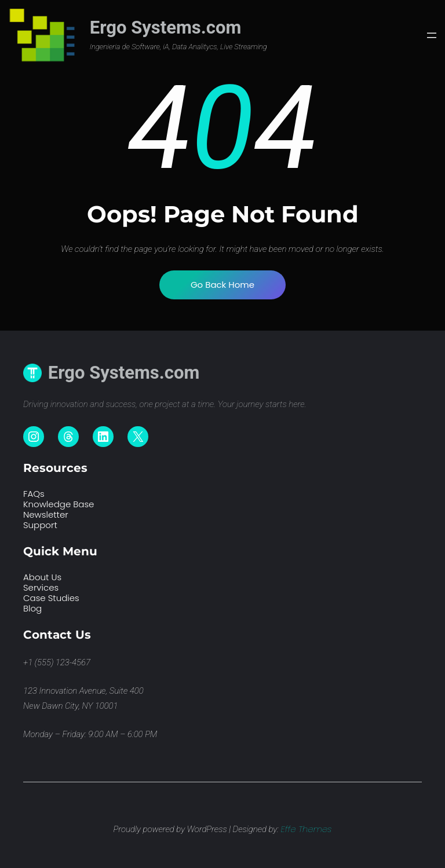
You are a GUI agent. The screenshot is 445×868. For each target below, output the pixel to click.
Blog (32, 608)
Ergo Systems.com (166, 28)
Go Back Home (222, 285)
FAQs (34, 494)
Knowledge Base (59, 504)
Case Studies (51, 598)
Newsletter (46, 514)
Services (41, 587)
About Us (42, 577)
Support (40, 525)
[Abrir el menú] (432, 35)
